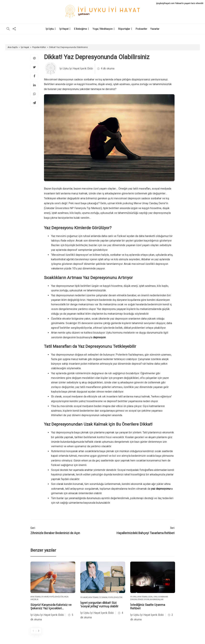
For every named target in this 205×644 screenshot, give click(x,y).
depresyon (99, 337)
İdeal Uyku (153, 597)
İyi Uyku (50, 29)
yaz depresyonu (161, 489)
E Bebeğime (81, 29)
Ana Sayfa (13, 47)
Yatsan (178, 3)
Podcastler (141, 29)
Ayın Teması (36, 597)
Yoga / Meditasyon (103, 29)
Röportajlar (124, 29)
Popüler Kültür (39, 47)
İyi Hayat (64, 29)
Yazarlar (155, 29)
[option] (53, 592)
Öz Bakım (103, 597)
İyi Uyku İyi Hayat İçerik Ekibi (76, 68)
